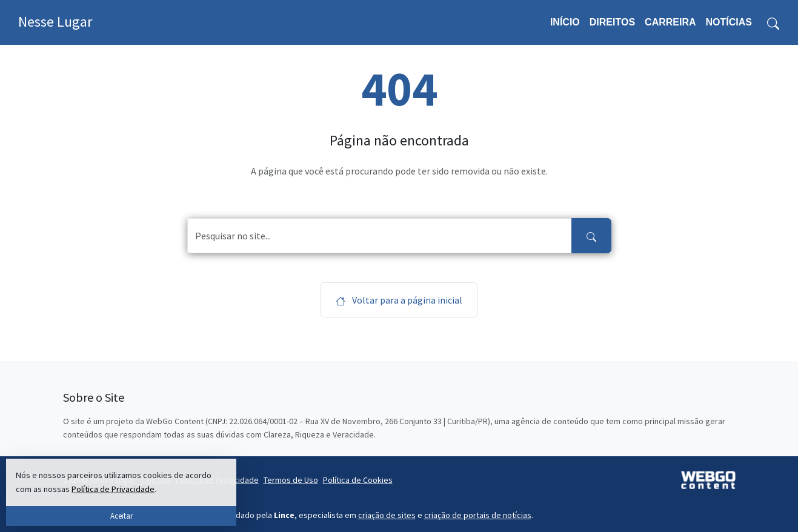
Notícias (729, 22)
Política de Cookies (358, 480)
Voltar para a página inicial (399, 300)
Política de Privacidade (113, 489)
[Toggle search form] (773, 22)
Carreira (670, 22)
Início (565, 22)
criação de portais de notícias (478, 515)
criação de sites (387, 515)
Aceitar (121, 516)
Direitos (612, 22)
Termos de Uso (291, 480)
